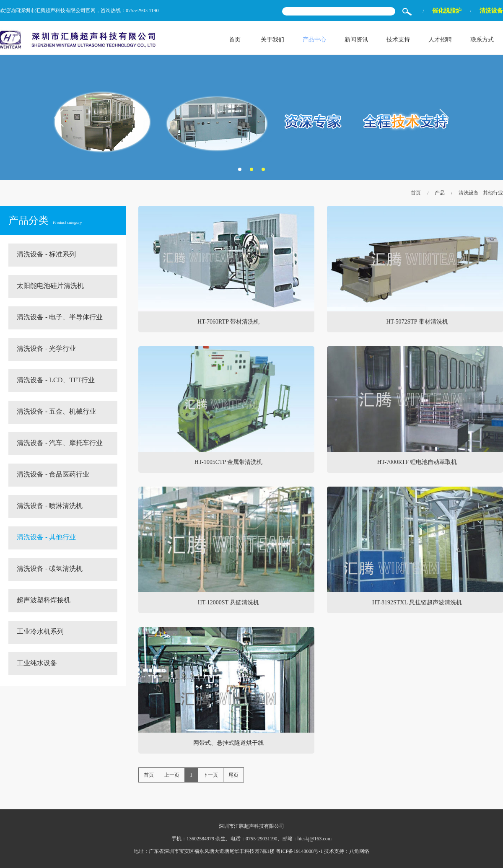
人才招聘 (440, 40)
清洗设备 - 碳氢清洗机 (50, 569)
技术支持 (398, 40)
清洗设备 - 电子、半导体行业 (60, 317)
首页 (235, 40)
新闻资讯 (356, 40)
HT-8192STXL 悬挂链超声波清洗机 (417, 602)
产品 (440, 193)
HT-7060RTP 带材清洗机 (228, 322)
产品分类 (45, 220)
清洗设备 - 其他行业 (481, 193)
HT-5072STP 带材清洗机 (417, 322)
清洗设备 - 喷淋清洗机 (50, 506)
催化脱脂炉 (447, 11)
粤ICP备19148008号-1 (299, 851)
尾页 (233, 775)
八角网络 (359, 851)
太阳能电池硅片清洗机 (50, 286)
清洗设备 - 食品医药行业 (53, 474)
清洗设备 (491, 11)
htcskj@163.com (315, 839)
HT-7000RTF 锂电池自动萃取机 (417, 462)
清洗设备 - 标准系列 (46, 254)
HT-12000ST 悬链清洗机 (229, 602)
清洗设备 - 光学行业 (46, 348)
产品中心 (314, 40)
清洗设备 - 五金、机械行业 (56, 411)
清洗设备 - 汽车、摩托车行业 (60, 443)
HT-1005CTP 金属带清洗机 (229, 462)
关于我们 (272, 40)
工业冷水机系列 (40, 631)
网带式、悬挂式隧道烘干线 (228, 743)
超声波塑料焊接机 (44, 600)
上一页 (172, 775)
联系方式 (482, 40)
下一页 (210, 775)
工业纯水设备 (37, 663)
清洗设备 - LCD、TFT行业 (56, 380)
